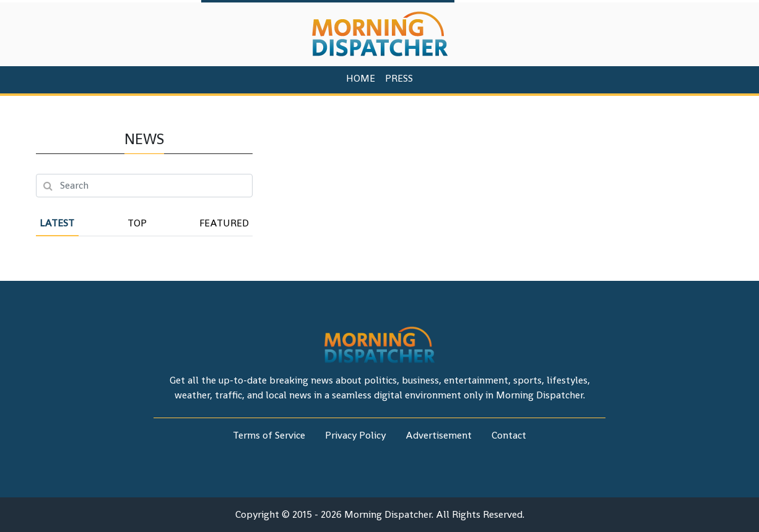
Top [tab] (137, 223)
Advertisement (439, 435)
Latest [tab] (57, 223)
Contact (509, 435)
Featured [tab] (224, 223)
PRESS (399, 78)
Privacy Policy (355, 435)
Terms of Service (269, 435)
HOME (361, 78)
